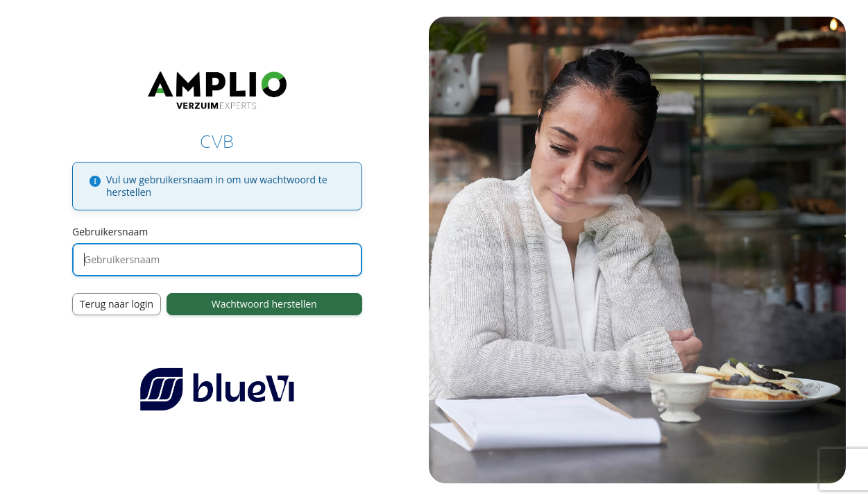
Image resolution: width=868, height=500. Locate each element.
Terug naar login (117, 304)
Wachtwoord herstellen (264, 304)
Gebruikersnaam (110, 232)
